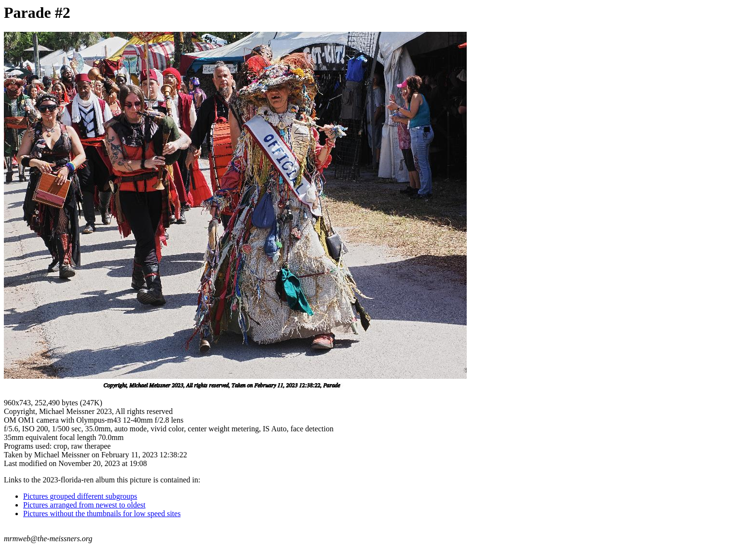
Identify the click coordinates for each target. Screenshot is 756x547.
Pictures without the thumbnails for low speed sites (102, 514)
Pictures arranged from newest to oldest (84, 505)
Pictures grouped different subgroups (80, 496)
